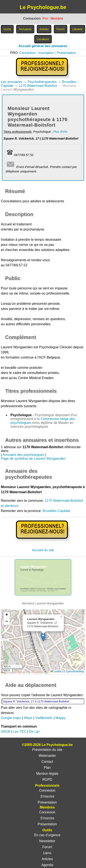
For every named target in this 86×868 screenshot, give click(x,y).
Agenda (47, 865)
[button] (43, 637)
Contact (47, 762)
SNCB (6, 732)
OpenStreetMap (75, 671)
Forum (47, 847)
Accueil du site (43, 550)
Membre (57, 18)
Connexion (28, 53)
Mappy (60, 718)
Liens (47, 853)
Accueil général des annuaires (43, 46)
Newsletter (47, 841)
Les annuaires (12, 82)
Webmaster (47, 756)
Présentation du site (47, 750)
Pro (45, 18)
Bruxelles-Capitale (56, 511)
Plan (47, 768)
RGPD (47, 780)
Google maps (11, 718)
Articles (47, 859)
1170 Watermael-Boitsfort (38, 86)
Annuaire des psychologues (24, 455)
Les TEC (20, 732)
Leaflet (56, 671)
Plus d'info (60, 132)
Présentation (66, 53)
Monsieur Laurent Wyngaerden (24, 401)
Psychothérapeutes (42, 82)
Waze (28, 718)
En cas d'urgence (47, 835)
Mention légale (47, 774)
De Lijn (34, 732)
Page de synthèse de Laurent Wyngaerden (33, 459)
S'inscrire (47, 796)
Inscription (46, 53)
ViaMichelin (44, 718)
